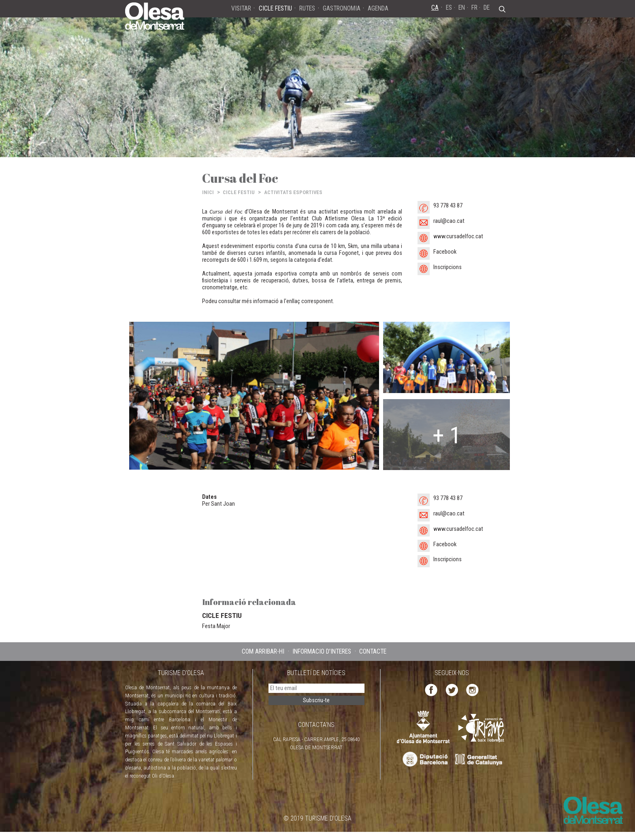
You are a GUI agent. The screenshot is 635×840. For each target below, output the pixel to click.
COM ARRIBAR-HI (263, 651)
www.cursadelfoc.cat (458, 236)
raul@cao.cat (449, 221)
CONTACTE (373, 651)
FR (474, 7)
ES (449, 7)
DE (487, 7)
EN (462, 7)
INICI (208, 192)
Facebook (445, 252)
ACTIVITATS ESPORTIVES (293, 192)
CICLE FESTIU (239, 192)
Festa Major (216, 626)
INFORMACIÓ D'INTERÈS (322, 651)
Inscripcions (447, 267)
